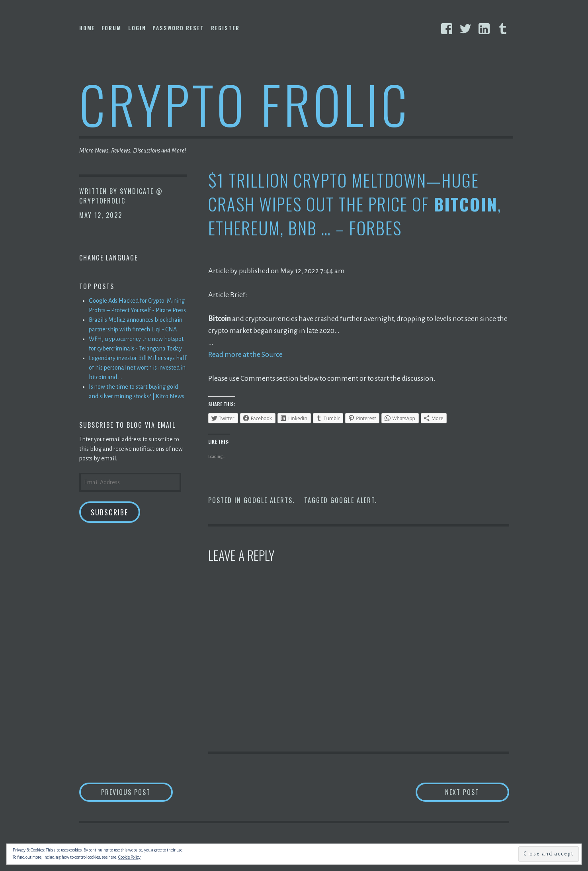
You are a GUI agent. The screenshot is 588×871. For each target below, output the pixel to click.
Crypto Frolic (245, 104)
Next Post (477, 792)
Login (137, 28)
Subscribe (109, 512)
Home (87, 28)
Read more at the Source (245, 354)
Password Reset (178, 28)
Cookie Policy (129, 857)
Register (225, 28)
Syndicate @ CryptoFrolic (121, 196)
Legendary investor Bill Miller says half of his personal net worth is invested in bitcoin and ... (138, 368)
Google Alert (353, 500)
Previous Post (137, 792)
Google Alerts (268, 500)
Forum (111, 28)
